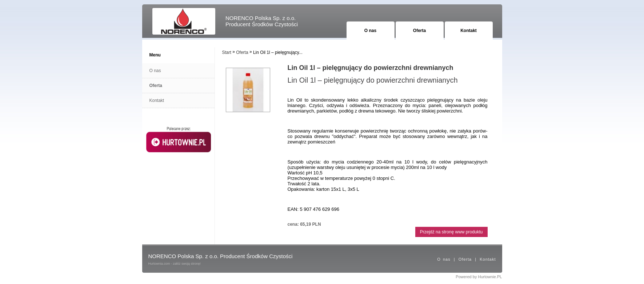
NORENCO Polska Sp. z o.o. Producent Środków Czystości (262, 21)
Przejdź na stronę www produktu (451, 232)
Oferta (419, 31)
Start (227, 52)
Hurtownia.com (159, 264)
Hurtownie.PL (490, 277)
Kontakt (469, 31)
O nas (370, 31)
